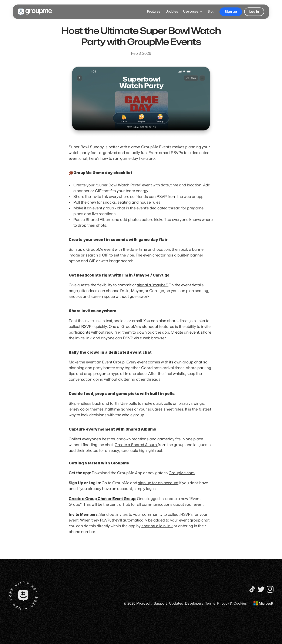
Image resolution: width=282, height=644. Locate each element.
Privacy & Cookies (232, 603)
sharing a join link (157, 526)
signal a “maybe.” (153, 285)
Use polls (128, 404)
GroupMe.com (182, 473)
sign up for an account (158, 483)
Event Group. (114, 362)
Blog (211, 12)
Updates (172, 12)
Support (160, 603)
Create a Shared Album (136, 445)
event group (103, 208)
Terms (210, 603)
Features (154, 12)
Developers (194, 603)
